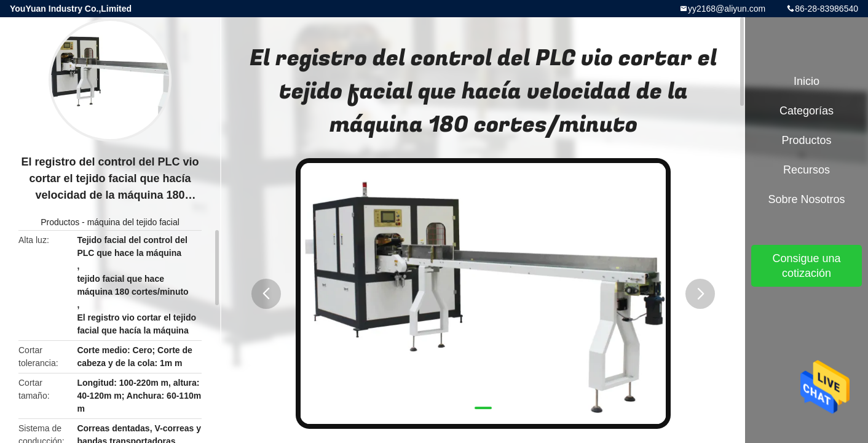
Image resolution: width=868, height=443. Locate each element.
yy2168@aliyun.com (727, 9)
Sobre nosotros (806, 199)
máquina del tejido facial (133, 222)
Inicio (807, 81)
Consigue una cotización (806, 266)
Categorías (807, 111)
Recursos (807, 170)
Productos (60, 222)
